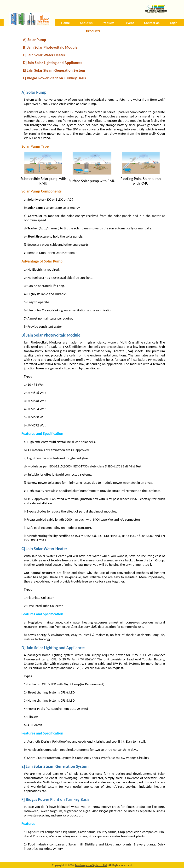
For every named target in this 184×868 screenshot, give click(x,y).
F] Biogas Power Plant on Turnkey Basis (55, 78)
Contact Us (152, 23)
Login (174, 23)
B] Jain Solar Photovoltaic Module (50, 47)
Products (108, 23)
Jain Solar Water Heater (47, 549)
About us (86, 23)
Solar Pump (36, 92)
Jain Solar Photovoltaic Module (53, 335)
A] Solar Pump (34, 40)
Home (66, 23)
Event (130, 23)
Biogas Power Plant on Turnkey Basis (58, 799)
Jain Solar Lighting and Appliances (56, 648)
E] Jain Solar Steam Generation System (54, 70)
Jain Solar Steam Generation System (57, 766)
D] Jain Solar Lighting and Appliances (53, 63)
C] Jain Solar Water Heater (44, 55)
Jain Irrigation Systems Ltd (91, 865)
